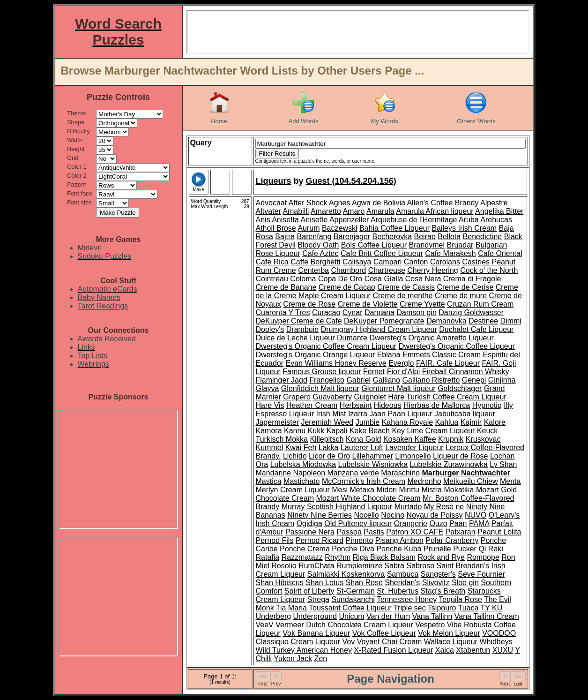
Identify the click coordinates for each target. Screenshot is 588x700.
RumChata (316, 566)
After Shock (308, 203)
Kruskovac (483, 439)
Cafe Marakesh (450, 253)
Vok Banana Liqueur (316, 633)
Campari (387, 262)
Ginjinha (502, 380)
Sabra (394, 566)
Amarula (380, 211)
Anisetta (285, 220)
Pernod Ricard (320, 540)
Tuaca (468, 608)
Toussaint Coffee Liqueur (350, 608)
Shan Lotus (324, 583)
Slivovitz (436, 583)
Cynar (353, 312)
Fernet (374, 372)
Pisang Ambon (399, 540)
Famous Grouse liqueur (322, 372)
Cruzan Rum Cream (480, 304)
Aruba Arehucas (485, 220)
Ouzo (438, 523)
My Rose (439, 507)
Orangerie (411, 523)
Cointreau (272, 279)
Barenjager (352, 237)
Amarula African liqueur (435, 211)
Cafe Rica (272, 262)
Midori (387, 490)
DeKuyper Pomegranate (384, 321)
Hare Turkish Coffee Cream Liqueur (447, 397)
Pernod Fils (275, 540)
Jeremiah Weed (327, 422)
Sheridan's (402, 583)
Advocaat (272, 203)
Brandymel (427, 245)
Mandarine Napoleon (291, 473)
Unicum (351, 616)
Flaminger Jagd (282, 380)
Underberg (274, 616)
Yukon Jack (293, 659)
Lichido (295, 456)
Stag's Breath (443, 591)
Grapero (297, 397)
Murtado (408, 507)
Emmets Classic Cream (442, 355)
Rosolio (284, 566)
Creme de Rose (309, 304)
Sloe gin (465, 583)
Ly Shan (503, 464)
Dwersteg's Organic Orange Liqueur (316, 355)
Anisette (314, 220)
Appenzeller (349, 220)
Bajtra (285, 237)
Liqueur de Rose (460, 456)
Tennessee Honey (407, 599)
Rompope (483, 557)
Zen (321, 659)
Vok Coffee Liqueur (384, 633)
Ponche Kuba (399, 549)
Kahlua (447, 422)
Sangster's (438, 574)
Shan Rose (364, 583)
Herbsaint (356, 405)
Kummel (270, 448)
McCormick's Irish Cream (364, 481)
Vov (348, 642)
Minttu (409, 490)
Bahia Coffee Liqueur (394, 228)
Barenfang (314, 237)
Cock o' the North (489, 270)
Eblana (389, 355)
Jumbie (368, 422)
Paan (458, 523)
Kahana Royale (407, 422)
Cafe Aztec (320, 253)
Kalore (495, 422)
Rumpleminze (359, 566)
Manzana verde (353, 473)
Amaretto (326, 211)
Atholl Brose (276, 228)
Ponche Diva (353, 549)
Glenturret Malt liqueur (398, 388)
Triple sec (410, 608)
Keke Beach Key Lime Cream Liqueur (412, 431)
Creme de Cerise (465, 287)
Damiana (380, 312)
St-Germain (356, 591)
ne (460, 507)
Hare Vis (270, 405)
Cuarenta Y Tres (283, 312)
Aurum (309, 228)
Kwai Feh (301, 448)
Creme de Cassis (406, 287)
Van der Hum (388, 616)
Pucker (465, 549)
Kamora (269, 431)
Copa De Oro (340, 279)
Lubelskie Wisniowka (373, 464)
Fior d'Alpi (404, 372)
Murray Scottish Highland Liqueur (337, 507)
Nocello (366, 515)
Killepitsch (327, 439)
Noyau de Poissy (434, 515)
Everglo (401, 363)
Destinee (483, 321)
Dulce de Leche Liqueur (295, 338)
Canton (416, 262)
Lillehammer (373, 456)
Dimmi (511, 321)
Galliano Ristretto (431, 380)
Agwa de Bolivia (379, 203)
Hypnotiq (487, 405)
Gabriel (358, 380)
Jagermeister (277, 422)
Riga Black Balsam (384, 557)
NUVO (476, 515)
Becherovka (392, 237)
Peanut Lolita (499, 532)
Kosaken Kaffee (410, 439)
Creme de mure (461, 296)
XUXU (503, 650)
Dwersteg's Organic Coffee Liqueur (457, 346)
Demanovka (446, 321)
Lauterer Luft (362, 448)
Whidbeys (496, 642)
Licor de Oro (329, 456)
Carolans (445, 262)
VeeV (265, 625)
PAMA (479, 523)
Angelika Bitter (499, 211)
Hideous (388, 405)
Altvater (268, 211)
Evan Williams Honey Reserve (336, 363)
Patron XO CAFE (415, 532)
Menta (510, 481)
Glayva (268, 388)
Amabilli (296, 211)
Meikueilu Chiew (471, 481)
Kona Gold (364, 439)
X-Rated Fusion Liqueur (393, 650)
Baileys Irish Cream (464, 228)
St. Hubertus (398, 591)
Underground (315, 616)
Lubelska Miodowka (303, 464)
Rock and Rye (441, 557)
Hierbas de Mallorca (437, 405)
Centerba (313, 270)
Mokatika (459, 490)
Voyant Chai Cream (390, 642)
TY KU (492, 608)
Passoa (349, 532)
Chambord (348, 270)
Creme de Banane (286, 287)
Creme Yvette (422, 304)
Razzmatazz (302, 557)
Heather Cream (312, 405)
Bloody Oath (318, 245)
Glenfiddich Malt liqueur (320, 388)
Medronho (424, 481)
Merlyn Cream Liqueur (293, 490)
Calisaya (357, 262)
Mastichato (301, 481)
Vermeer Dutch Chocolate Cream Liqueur (344, 625)
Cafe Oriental (500, 253)
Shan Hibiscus (280, 583)
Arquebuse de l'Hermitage (414, 220)
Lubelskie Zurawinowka (449, 464)
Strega (318, 599)
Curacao (326, 312)
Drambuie (302, 329)
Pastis (374, 532)
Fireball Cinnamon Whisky (466, 372)
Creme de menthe (402, 296)
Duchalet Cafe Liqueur (476, 329)
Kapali (337, 431)
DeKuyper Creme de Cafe (299, 321)
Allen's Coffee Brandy (443, 203)
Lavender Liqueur (414, 448)
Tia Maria (291, 608)
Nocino (393, 515)
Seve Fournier (481, 574)
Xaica (445, 650)
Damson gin (416, 312)
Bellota (449, 237)
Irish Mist (331, 414)
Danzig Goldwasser (471, 312)
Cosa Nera (423, 279)
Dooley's (270, 329)
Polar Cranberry (452, 540)
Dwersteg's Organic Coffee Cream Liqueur (326, 346)
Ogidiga (309, 523)
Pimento (360, 540)
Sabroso (420, 566)
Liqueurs (274, 181)
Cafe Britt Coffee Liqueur (382, 253)
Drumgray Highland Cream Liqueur (379, 329)
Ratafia (268, 557)
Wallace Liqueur (451, 642)
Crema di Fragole (472, 279)
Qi (482, 549)
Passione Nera (310, 532)
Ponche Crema (305, 549)
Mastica (269, 481)
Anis (263, 220)
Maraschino (400, 473)
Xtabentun (473, 650)
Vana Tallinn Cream (487, 616)
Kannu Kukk (304, 431)
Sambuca (403, 574)
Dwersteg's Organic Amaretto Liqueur (431, 338)
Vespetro (430, 625)
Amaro (354, 211)
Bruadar (460, 245)
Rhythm (338, 557)
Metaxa (362, 490)
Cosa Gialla (384, 279)
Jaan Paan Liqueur (401, 414)
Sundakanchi (353, 599)
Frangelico (327, 380)
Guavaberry (332, 397)
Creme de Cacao (347, 287)
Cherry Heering (432, 270)
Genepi (474, 380)
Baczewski (340, 228)
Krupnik (451, 439)
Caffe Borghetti (315, 262)
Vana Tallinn (432, 616)
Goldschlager (460, 388)
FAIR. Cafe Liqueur (448, 363)
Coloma (303, 279)
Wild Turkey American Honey (304, 650)
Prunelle (437, 549)
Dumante (352, 338)
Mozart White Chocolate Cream (368, 498)
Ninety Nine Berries (320, 515)
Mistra (432, 490)
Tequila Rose (460, 599)
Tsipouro (442, 608)
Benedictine (483, 237)
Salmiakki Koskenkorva (346, 574)
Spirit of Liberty (309, 591)
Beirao (425, 237)
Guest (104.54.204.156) (351, 181)
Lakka (329, 448)
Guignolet (370, 397)
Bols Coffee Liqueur (374, 245)
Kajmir (471, 422)
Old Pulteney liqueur (358, 523)
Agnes (339, 203)
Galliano (386, 380)
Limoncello (413, 456)
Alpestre (494, 203)
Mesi (340, 490)
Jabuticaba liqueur (465, 414)
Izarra (358, 414)
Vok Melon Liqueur (449, 633)
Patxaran (461, 532)
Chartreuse (387, 270)
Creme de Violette (368, 304)
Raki (496, 549)
